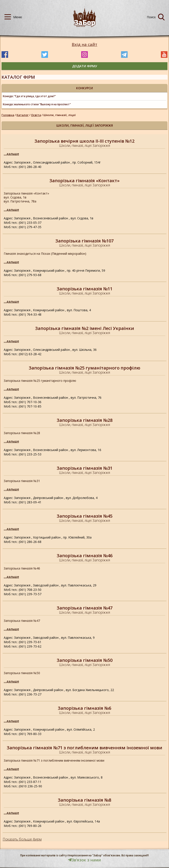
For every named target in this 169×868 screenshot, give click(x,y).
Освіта (36, 115)
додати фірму (85, 66)
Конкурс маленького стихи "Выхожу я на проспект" (37, 104)
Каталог (23, 115)
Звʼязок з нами (84, 860)
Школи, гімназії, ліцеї (60, 115)
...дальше (11, 154)
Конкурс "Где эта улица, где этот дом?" (29, 96)
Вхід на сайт (84, 45)
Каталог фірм (18, 77)
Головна (8, 115)
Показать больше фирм (22, 839)
